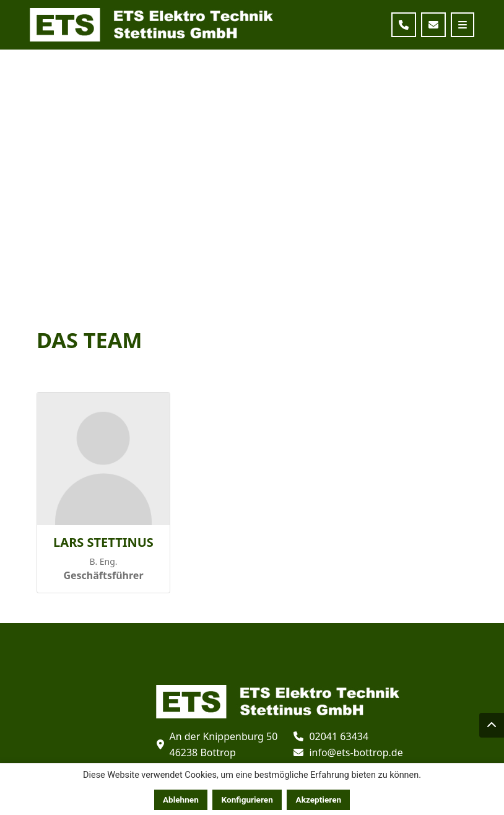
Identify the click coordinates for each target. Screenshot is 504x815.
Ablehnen (181, 800)
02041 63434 (339, 736)
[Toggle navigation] (463, 25)
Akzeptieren (319, 800)
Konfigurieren (247, 800)
